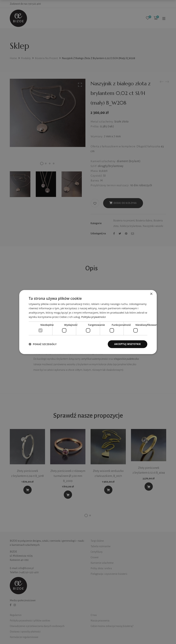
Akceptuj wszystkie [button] (128, 344)
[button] (43, 344)
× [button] (151, 294)
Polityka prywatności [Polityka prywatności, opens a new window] (94, 317)
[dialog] (88, 322)
